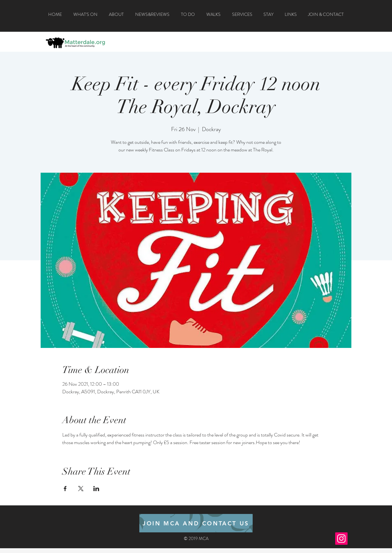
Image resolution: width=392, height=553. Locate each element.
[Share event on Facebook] (65, 489)
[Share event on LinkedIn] (96, 489)
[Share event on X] (81, 489)
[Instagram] (341, 539)
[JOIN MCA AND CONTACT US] (196, 523)
